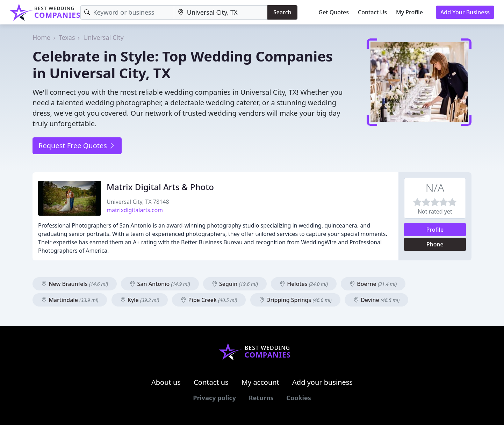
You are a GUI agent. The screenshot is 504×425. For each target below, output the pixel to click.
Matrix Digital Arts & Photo (160, 187)
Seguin (235, 284)
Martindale (70, 300)
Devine (376, 300)
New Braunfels (75, 284)
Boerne (373, 284)
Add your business (322, 382)
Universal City (103, 37)
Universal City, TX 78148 (138, 202)
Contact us (211, 382)
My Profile (409, 12)
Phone (435, 244)
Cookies (298, 398)
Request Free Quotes (77, 146)
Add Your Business (465, 12)
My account (260, 382)
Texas (67, 37)
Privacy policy (214, 398)
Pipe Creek (209, 300)
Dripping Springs (295, 300)
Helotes (304, 284)
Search (282, 12)
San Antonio (160, 284)
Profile (435, 230)
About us (166, 382)
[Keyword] (127, 12)
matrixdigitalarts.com (135, 210)
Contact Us (372, 12)
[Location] (221, 12)
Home (41, 37)
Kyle (140, 300)
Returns (261, 398)
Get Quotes (334, 12)
